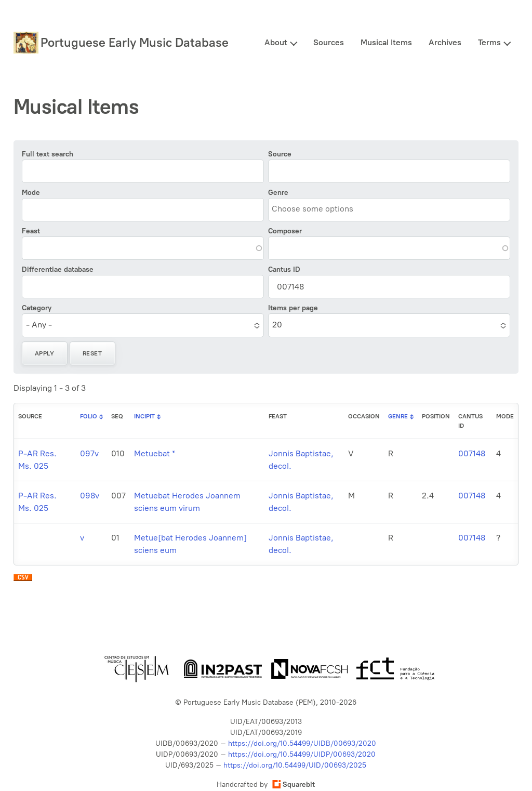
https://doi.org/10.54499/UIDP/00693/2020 (302, 754)
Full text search (48, 154)
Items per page (293, 308)
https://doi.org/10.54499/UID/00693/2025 (295, 765)
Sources (329, 42)
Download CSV (23, 580)
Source (280, 154)
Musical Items (386, 42)
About (276, 42)
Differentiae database (58, 269)
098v (90, 496)
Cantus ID (284, 269)
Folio (89, 416)
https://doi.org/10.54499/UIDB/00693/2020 (302, 743)
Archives (445, 42)
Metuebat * (155, 453)
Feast (31, 231)
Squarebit (294, 785)
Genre (278, 193)
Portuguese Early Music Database (135, 42)
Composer (285, 231)
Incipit (144, 416)
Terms (489, 42)
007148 (472, 453)
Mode (31, 193)
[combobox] (319, 209)
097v (89, 453)
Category (37, 308)
